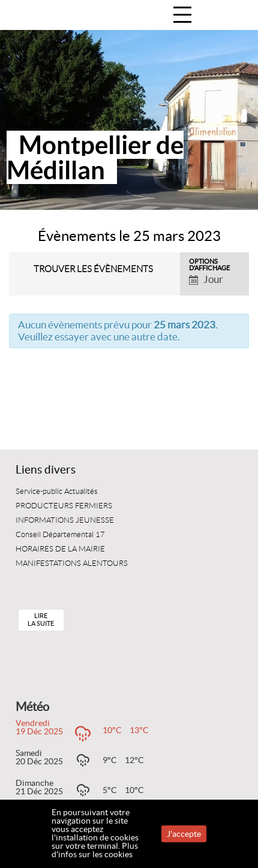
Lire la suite (41, 620)
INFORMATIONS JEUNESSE (65, 520)
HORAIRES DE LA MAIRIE (60, 549)
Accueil (236, 16)
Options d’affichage (209, 265)
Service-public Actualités (57, 492)
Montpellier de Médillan (95, 157)
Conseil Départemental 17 (60, 535)
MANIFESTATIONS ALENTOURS (72, 563)
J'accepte (184, 834)
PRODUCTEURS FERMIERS (64, 506)
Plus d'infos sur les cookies (95, 850)
